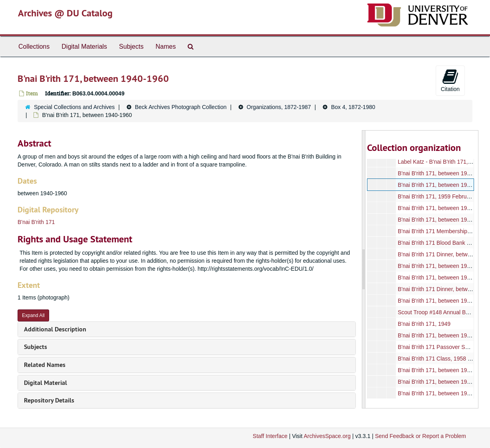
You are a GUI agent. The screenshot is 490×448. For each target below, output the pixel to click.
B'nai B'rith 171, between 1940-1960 (443, 173)
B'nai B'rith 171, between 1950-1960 (443, 370)
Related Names (45, 365)
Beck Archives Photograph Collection (181, 107)
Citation (450, 80)
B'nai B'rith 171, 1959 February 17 (440, 196)
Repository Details (49, 400)
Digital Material (46, 383)
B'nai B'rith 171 (36, 222)
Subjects (131, 47)
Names (166, 47)
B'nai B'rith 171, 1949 (424, 324)
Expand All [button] (33, 315)
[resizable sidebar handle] (364, 269)
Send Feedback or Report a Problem (421, 436)
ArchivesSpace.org (327, 436)
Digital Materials (84, 47)
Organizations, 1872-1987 (279, 107)
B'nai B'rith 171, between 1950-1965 (443, 208)
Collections (34, 47)
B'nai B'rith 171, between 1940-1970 (443, 335)
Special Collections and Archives (74, 107)
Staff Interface (270, 436)
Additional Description (55, 329)
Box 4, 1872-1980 (353, 107)
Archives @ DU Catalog (65, 13)
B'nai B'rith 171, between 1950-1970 (443, 278)
